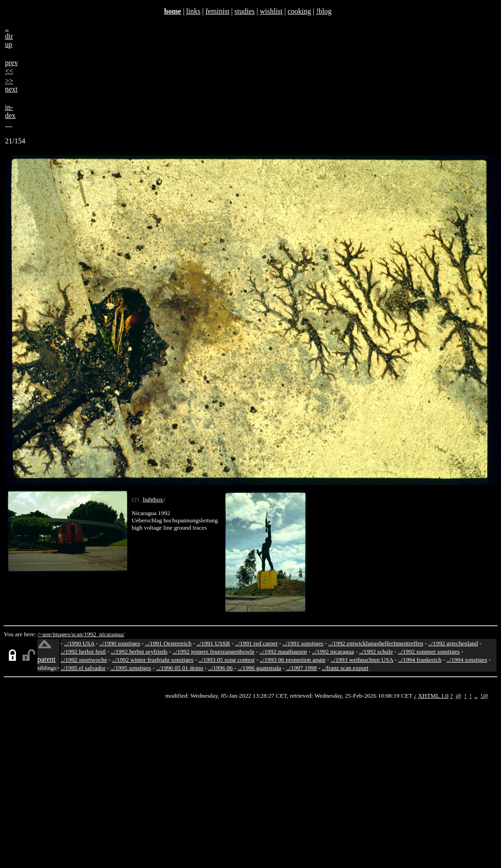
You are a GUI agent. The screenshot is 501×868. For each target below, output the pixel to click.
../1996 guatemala (259, 668)
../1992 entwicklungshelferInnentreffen (376, 643)
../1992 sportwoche (84, 660)
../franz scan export (345, 668)
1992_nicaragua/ (105, 634)
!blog (324, 11)
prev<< (11, 67)
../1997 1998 (301, 668)
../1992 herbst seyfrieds (139, 651)
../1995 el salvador (83, 668)
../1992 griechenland (453, 643)
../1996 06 (220, 668)
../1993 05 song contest (227, 660)
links (193, 11)
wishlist (271, 11)
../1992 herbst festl (83, 651)
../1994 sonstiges (467, 660)
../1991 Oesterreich (169, 643)
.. (476, 696)
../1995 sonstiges (131, 668)
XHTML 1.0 (433, 696)
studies (245, 11)
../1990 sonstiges (120, 643)
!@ (484, 696)
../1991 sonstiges (303, 643)
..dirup (9, 36)
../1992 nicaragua (333, 651)
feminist (217, 11)
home (172, 11)
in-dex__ (10, 115)
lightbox (153, 499)
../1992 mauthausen (283, 651)
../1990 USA (79, 643)
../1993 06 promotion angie (293, 660)
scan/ (78, 634)
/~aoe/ (45, 634)
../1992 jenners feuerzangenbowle (214, 651)
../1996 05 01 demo (180, 668)
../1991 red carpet (256, 643)
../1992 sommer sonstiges (429, 651)
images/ (62, 634)
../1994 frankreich (420, 660)
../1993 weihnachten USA (362, 660)
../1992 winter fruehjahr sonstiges (153, 660)
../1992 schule (376, 651)
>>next (11, 85)
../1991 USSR (213, 643)
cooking (299, 11)
